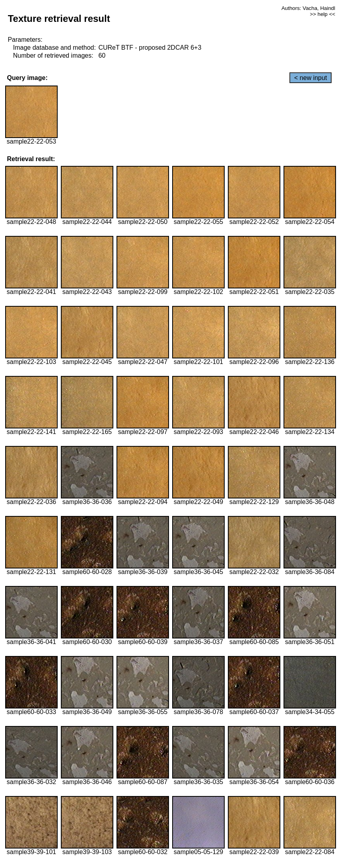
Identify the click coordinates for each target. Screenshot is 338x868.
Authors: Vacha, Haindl (308, 8)
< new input (311, 78)
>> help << (322, 14)
